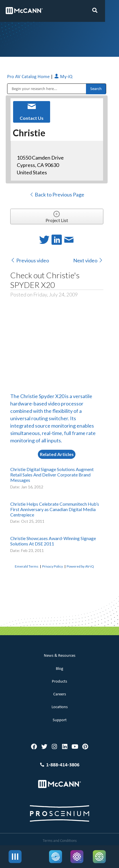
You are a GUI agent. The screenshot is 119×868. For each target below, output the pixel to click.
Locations (60, 707)
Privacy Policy (53, 566)
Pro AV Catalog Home (29, 77)
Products (59, 682)
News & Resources (60, 656)
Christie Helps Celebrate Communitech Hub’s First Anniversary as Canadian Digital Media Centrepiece (55, 509)
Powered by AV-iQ (80, 566)
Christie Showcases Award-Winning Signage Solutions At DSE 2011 (53, 541)
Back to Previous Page (57, 194)
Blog (59, 669)
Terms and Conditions (60, 841)
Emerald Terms (27, 566)
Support (60, 720)
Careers (60, 694)
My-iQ (63, 77)
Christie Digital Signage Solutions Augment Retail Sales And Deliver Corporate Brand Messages (52, 475)
